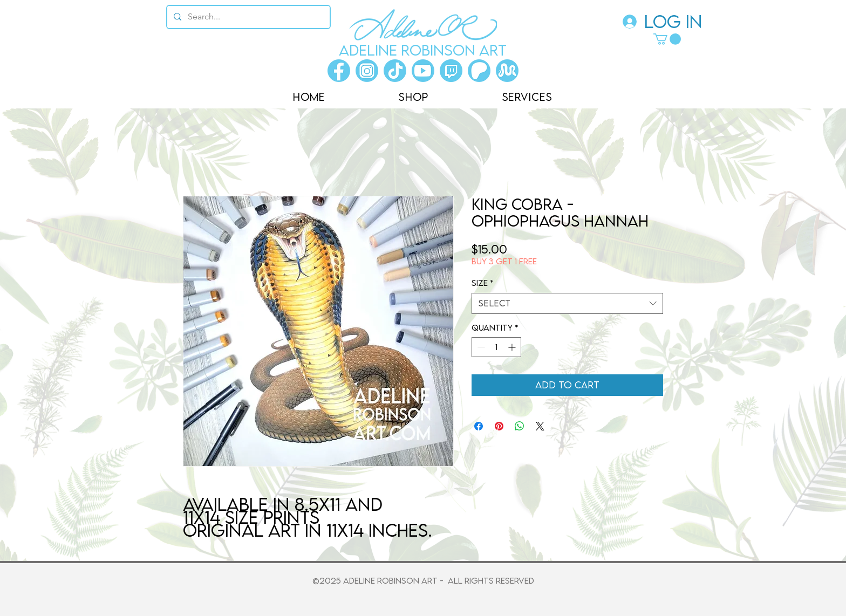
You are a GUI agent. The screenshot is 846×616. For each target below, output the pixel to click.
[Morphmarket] (507, 71)
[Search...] (247, 17)
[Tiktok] (395, 71)
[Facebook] (339, 71)
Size (483, 283)
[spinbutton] (496, 347)
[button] (667, 39)
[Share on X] (540, 426)
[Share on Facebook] (479, 426)
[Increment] (513, 347)
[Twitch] (451, 71)
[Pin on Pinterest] (499, 426)
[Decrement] (480, 347)
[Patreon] (479, 71)
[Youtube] (423, 71)
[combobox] (567, 303)
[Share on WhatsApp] (520, 426)
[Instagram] (367, 71)
